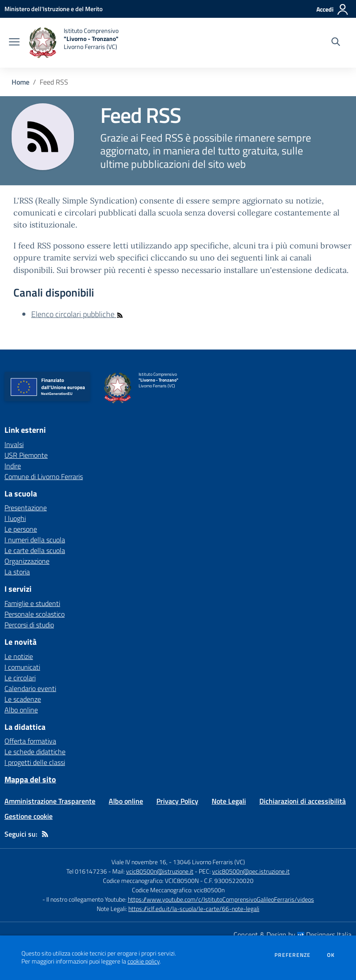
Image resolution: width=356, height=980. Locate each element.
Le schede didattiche (35, 752)
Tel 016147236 (87, 871)
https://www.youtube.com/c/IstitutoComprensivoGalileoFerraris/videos (221, 899)
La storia (17, 572)
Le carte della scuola (35, 550)
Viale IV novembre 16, (139, 862)
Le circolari (20, 678)
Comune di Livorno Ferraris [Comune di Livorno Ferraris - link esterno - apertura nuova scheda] (44, 476)
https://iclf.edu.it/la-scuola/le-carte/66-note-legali (194, 909)
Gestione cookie (29, 816)
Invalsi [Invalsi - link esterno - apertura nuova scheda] (14, 444)
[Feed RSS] (45, 834)
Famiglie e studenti (32, 603)
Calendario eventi (30, 688)
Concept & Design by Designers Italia (293, 935)
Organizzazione (27, 561)
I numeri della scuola (35, 540)
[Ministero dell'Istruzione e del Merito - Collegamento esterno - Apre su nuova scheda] (53, 9)
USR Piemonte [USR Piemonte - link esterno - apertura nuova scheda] (26, 455)
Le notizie (19, 656)
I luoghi (15, 518)
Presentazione (26, 508)
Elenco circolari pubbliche (77, 314)
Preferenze (293, 955)
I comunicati (22, 667)
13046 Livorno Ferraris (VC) (209, 862)
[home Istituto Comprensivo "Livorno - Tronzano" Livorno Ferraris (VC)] (74, 43)
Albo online (21, 710)
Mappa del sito (30, 779)
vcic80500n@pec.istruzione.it (251, 871)
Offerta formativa (30, 741)
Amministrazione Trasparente (50, 801)
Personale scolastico (35, 614)
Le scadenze (23, 699)
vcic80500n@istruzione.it (160, 871)
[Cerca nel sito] (336, 43)
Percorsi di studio (29, 625)
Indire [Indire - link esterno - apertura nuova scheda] (13, 466)
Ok (331, 955)
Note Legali (229, 801)
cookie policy (143, 961)
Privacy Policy (177, 801)
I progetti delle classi (35, 762)
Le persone (21, 529)
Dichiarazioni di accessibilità (303, 801)
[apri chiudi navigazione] (14, 43)
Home (20, 82)
